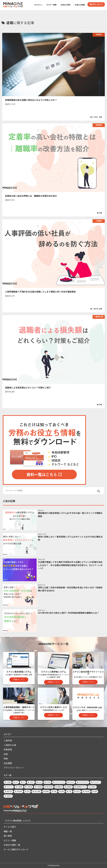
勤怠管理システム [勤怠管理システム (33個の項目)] (81, 787)
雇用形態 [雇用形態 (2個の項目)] (9, 796)
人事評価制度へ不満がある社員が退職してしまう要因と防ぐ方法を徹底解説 (40, 292)
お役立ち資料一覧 (12, 845)
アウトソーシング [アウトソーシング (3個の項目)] (60, 782)
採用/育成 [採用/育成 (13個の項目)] (19, 792)
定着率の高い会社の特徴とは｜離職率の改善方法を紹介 (31, 196)
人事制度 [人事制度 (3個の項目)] (20, 787)
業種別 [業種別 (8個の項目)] (47, 792)
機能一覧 (8, 832)
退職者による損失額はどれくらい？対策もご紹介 (28, 388)
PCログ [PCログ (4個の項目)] (32, 782)
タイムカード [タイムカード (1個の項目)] (96, 782)
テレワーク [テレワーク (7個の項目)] (10, 787)
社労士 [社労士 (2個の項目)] (78, 792)
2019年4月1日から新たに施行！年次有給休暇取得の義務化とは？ (69, 613)
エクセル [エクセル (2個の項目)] (72, 782)
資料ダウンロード (96, 4)
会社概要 (8, 763)
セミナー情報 (51, 5)
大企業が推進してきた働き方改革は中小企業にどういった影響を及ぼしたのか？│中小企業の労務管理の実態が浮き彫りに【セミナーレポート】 (70, 565)
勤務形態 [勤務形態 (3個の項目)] (60, 787)
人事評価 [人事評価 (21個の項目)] (39, 787)
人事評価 (99, 221)
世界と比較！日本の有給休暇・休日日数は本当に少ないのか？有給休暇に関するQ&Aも (70, 589)
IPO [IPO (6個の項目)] (24, 782)
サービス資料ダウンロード (16, 850)
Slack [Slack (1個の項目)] (40, 782)
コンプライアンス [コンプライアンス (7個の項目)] (83, 782)
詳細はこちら (19, 680)
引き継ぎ (95, 117)
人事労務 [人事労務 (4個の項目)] (30, 787)
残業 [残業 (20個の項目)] (63, 792)
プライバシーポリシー (14, 768)
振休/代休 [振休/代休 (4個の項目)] (9, 792)
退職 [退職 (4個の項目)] (96, 792)
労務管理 (99, 35)
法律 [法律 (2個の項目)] (70, 792)
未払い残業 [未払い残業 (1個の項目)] (37, 792)
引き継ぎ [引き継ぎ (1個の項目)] (93, 787)
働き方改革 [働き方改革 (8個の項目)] (49, 787)
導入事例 (8, 836)
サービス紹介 (10, 827)
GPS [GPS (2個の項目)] (17, 782)
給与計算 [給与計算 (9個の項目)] (87, 792)
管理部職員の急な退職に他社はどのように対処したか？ (31, 100)
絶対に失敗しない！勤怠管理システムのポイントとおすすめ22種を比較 (70, 538)
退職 (100, 117)
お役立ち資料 (66, 5)
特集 (6, 759)
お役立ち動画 (80, 5)
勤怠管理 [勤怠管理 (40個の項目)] (69, 787)
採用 (6, 754)
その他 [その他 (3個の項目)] (48, 782)
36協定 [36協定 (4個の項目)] (9, 782)
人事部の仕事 (99, 317)
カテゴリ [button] (38, 5)
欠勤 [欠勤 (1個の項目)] (55, 792)
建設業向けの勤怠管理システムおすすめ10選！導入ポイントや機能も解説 (70, 515)
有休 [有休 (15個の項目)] (28, 792)
